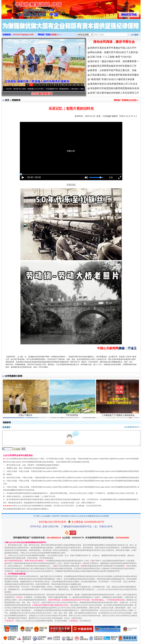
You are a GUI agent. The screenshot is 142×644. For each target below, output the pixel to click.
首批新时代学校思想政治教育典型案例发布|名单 (115, 88)
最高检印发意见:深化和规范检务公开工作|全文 (114, 84)
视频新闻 (16, 100)
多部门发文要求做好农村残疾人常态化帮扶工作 (114, 93)
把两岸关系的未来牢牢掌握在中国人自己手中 (113, 48)
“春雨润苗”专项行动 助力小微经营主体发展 (112, 79)
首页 (7, 100)
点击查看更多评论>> (132, 427)
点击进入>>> (56, 35)
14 (78, 85)
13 (74, 85)
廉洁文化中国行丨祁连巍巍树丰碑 (47, 89)
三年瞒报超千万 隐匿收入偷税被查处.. (119, 417)
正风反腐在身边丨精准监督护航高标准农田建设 (114, 75)
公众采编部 (46, 516)
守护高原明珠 (72, 417)
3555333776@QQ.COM (23, 35)
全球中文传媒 (25, 8)
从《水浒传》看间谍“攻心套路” (16, 89)
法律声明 (55, 516)
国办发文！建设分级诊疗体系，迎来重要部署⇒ (114, 61)
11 (66, 85)
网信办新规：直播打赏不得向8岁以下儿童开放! (114, 52)
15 (82, 85)
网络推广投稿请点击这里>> (126, 100)
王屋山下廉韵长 (26, 417)
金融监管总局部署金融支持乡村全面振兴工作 (113, 66)
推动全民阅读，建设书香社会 (114, 42)
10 (62, 85)
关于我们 (37, 516)
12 (70, 85)
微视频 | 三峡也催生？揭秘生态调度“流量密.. (82, 89)
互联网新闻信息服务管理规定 (47, 465)
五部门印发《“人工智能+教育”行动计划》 (111, 57)
